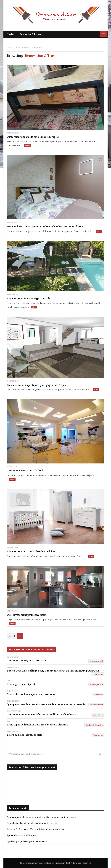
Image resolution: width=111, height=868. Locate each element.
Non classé (98, 695)
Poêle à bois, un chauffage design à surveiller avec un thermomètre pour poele (53, 671)
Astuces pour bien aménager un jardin (29, 298)
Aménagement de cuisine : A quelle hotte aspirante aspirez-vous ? (41, 817)
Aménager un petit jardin (22, 684)
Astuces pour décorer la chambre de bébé (31, 551)
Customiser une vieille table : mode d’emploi (33, 137)
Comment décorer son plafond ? (26, 471)
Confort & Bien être (94, 725)
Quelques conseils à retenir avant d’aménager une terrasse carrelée (46, 704)
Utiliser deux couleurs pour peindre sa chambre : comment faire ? (45, 227)
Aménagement (96, 661)
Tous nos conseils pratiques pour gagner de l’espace (37, 385)
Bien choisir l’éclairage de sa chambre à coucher (32, 823)
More (27, 145)
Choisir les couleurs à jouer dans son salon (32, 694)
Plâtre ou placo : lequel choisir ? (25, 735)
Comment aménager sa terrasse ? (26, 661)
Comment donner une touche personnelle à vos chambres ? (42, 715)
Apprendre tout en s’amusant (22, 835)
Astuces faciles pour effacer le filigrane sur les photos (35, 829)
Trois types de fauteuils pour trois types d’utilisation (37, 725)
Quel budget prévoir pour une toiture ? (28, 841)
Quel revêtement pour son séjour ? (27, 615)
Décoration (98, 674)
